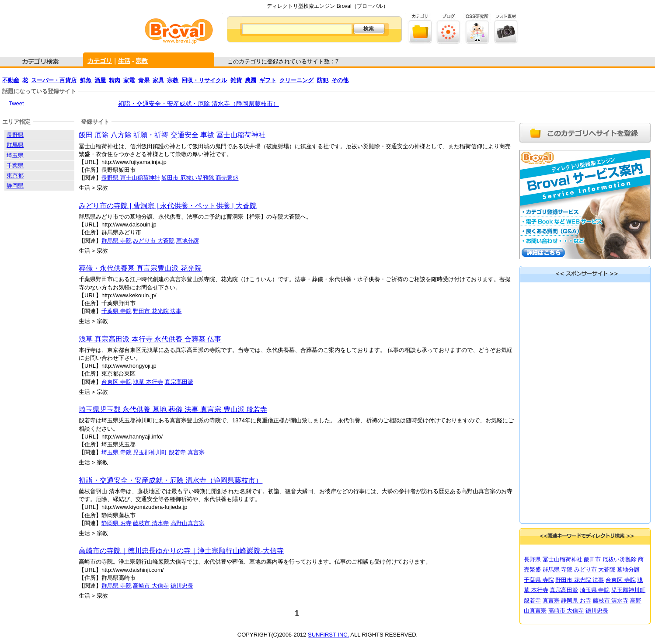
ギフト (268, 80)
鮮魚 (86, 80)
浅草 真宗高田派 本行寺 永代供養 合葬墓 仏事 (150, 339)
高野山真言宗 (188, 523)
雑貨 (236, 80)
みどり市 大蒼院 (154, 241)
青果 (144, 80)
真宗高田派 (179, 382)
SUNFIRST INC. (328, 635)
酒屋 (100, 80)
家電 (129, 80)
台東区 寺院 (117, 382)
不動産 (11, 80)
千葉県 (15, 165)
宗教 (142, 61)
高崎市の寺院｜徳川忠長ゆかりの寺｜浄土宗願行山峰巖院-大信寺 (181, 551)
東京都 (15, 176)
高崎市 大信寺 (151, 586)
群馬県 (15, 145)
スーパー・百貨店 (54, 80)
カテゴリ (100, 61)
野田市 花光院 (152, 311)
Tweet (16, 103)
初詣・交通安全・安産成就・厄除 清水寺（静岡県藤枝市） (199, 104)
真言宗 (196, 452)
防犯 (323, 80)
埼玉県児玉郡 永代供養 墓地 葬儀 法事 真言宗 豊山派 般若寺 (173, 409)
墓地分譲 (188, 241)
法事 (176, 311)
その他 (340, 80)
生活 (124, 61)
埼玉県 (15, 155)
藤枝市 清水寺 (151, 523)
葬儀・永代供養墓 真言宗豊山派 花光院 (140, 268)
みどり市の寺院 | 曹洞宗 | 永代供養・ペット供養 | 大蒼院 (168, 206)
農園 (251, 80)
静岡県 (15, 186)
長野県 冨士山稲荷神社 (131, 178)
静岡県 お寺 (117, 523)
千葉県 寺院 (117, 311)
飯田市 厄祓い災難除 (188, 178)
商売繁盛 (227, 178)
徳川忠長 (182, 586)
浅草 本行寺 (148, 382)
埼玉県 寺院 (117, 452)
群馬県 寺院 (117, 241)
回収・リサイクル (204, 80)
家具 (158, 80)
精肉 (115, 80)
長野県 (15, 135)
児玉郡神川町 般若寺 (159, 452)
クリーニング (296, 80)
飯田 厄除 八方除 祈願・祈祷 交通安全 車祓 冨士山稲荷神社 (172, 135)
